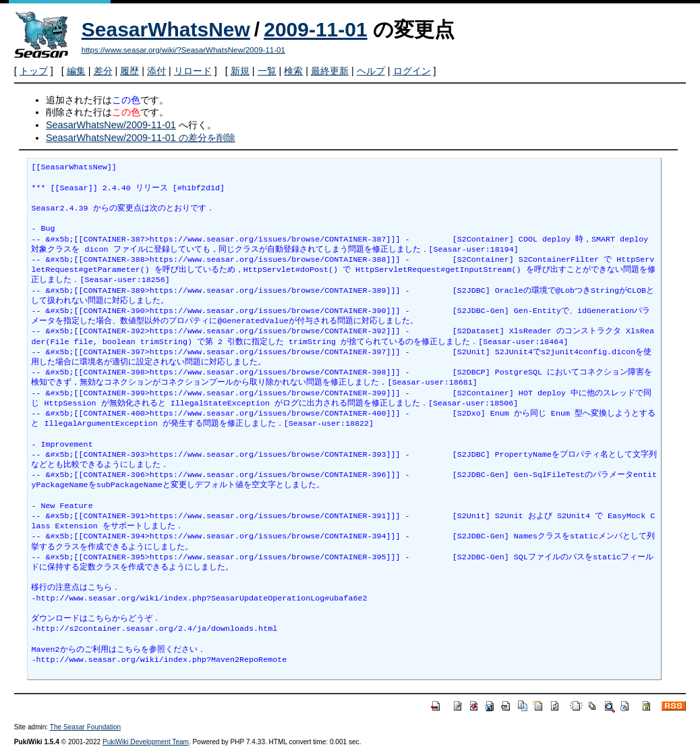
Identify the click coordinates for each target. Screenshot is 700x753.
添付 (156, 71)
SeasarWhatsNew (166, 29)
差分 (103, 71)
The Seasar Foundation (85, 727)
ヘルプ (371, 71)
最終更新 (330, 71)
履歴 (129, 71)
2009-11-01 (315, 29)
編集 (76, 71)
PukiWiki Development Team (146, 742)
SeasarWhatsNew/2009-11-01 (111, 125)
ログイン (412, 71)
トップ (34, 71)
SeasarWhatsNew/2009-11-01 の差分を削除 (141, 138)
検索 (293, 71)
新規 (240, 71)
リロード (193, 71)
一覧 (267, 71)
